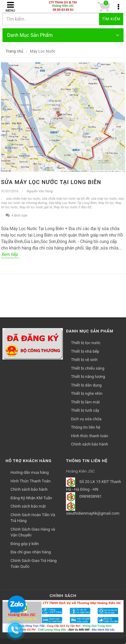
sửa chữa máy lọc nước (23, 199)
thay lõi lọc (106, 203)
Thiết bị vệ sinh (84, 360)
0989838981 (91, 497)
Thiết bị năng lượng (88, 377)
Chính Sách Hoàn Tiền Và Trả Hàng (33, 518)
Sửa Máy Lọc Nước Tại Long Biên (51, 182)
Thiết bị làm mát (85, 402)
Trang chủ (14, 51)
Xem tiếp (10, 254)
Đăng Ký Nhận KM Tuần (31, 498)
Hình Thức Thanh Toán (31, 481)
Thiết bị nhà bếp (85, 351)
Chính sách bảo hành (89, 444)
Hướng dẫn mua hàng (30, 472)
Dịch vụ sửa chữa (86, 419)
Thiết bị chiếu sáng (88, 368)
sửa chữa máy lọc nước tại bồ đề (65, 199)
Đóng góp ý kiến (25, 544)
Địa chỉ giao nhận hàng (31, 552)
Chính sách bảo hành (29, 489)
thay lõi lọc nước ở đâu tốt (73, 207)
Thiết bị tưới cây (85, 410)
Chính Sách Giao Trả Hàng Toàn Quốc (33, 564)
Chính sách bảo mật (28, 506)
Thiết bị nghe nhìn (87, 393)
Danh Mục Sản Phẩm (63, 35)
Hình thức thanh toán (89, 436)
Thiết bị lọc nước (86, 343)
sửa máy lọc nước (104, 199)
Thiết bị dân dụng (86, 385)
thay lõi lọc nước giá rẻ (36, 207)
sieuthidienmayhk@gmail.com (93, 513)
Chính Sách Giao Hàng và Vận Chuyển (33, 532)
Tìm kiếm (111, 19)
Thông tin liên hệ (86, 427)
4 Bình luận (17, 216)
